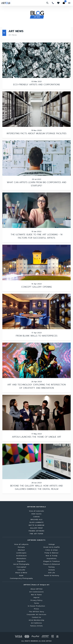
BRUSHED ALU (36, 520)
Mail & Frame (36, 595)
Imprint (36, 597)
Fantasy (52, 567)
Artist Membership (36, 620)
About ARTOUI (36, 589)
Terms (37, 603)
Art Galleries (36, 623)
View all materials (36, 511)
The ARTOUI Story (36, 612)
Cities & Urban (52, 550)
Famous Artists (37, 626)
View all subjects (21, 544)
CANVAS (36, 517)
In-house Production (36, 606)
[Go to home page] (6, 3)
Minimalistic (21, 558)
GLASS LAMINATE (36, 522)
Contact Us (37, 617)
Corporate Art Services (36, 614)
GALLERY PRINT (37, 528)
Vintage (52, 544)
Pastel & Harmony (52, 576)
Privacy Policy (36, 600)
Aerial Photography (21, 564)
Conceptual (21, 567)
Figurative (21, 561)
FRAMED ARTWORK (36, 531)
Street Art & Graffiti (52, 547)
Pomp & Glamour (52, 553)
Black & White (21, 573)
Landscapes (21, 553)
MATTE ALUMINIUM (36, 525)
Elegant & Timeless (52, 561)
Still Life (52, 573)
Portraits (21, 547)
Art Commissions (36, 592)
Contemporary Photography (21, 578)
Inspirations (52, 558)
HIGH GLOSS (37, 514)
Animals (52, 570)
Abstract (21, 550)
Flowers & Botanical (52, 564)
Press (36, 609)
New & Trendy (52, 556)
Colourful (21, 570)
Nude (21, 576)
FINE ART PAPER (37, 534)
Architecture (21, 556)
